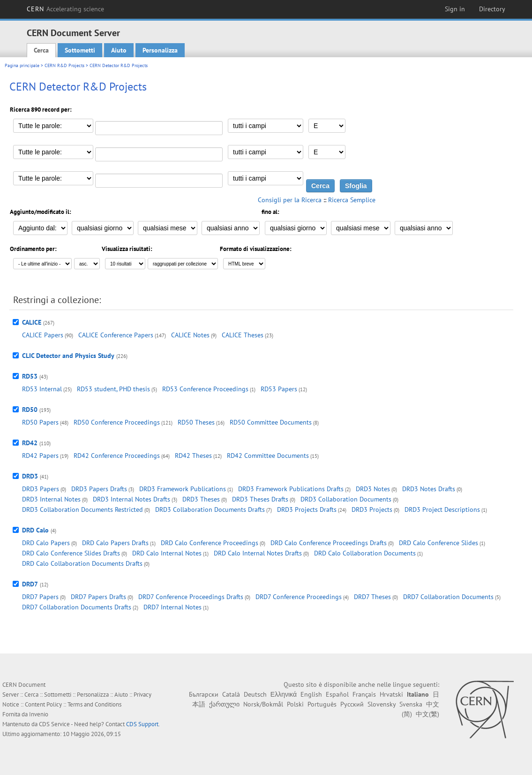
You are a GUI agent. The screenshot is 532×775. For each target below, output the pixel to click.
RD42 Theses (193, 456)
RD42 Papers (40, 456)
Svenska (411, 704)
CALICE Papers (43, 335)
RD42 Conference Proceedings (117, 456)
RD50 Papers (40, 422)
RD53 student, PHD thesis (113, 389)
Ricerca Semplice (352, 200)
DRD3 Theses (201, 499)
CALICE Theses (243, 335)
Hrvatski (391, 694)
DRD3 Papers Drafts (99, 489)
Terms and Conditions (94, 704)
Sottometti (80, 50)
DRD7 (30, 584)
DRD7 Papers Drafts (98, 597)
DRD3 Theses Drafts (260, 499)
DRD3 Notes (373, 489)
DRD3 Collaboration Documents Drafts (210, 509)
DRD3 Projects (372, 509)
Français (364, 694)
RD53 (30, 376)
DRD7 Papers (40, 597)
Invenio (39, 714)
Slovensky (382, 704)
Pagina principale (22, 65)
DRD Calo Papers (46, 543)
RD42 (30, 443)
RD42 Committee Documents (268, 456)
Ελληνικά (284, 694)
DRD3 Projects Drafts (307, 509)
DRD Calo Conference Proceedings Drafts (329, 543)
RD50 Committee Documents (271, 422)
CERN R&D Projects (64, 65)
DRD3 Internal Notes (51, 499)
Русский (352, 704)
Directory (492, 9)
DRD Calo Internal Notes (167, 553)
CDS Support (142, 724)
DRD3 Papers (41, 489)
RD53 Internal (42, 389)
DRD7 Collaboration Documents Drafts (77, 607)
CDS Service (54, 724)
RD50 (30, 410)
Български (204, 694)
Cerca (41, 50)
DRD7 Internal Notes (172, 607)
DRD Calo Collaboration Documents (365, 553)
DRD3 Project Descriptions (442, 509)
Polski (295, 704)
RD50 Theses (196, 422)
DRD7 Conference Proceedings (299, 597)
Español (337, 694)
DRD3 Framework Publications (183, 489)
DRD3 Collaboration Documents (346, 499)
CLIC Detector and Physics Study (68, 356)
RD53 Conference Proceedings (205, 389)
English (311, 694)
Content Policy (43, 704)
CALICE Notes (190, 335)
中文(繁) (427, 714)
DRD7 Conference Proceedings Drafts (191, 597)
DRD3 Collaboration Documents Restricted (82, 509)
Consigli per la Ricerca (290, 200)
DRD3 (30, 476)
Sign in (455, 9)
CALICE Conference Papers (116, 335)
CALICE (32, 322)
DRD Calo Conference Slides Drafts (71, 553)
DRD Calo (35, 530)
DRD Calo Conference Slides (438, 543)
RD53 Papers (279, 389)
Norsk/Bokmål (263, 704)
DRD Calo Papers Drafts (115, 543)
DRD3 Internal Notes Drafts (131, 499)
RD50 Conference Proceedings (117, 422)
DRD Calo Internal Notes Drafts (258, 553)
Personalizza (160, 50)
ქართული (224, 704)
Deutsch (255, 694)
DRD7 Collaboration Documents (448, 597)
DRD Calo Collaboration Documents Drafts (82, 563)
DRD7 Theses (372, 597)
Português (322, 704)
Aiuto (119, 50)
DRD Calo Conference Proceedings (210, 543)
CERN (66, 9)
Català (231, 694)
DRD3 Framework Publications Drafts (291, 489)
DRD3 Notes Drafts (429, 489)
